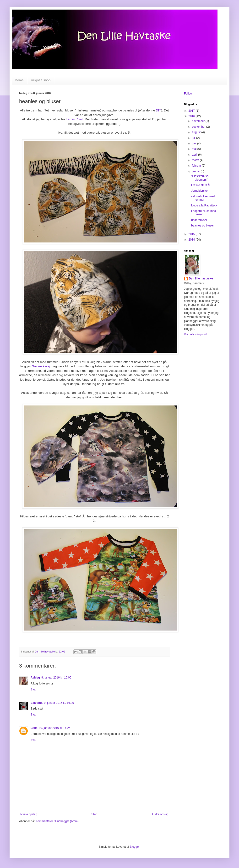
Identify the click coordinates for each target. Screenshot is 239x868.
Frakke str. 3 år (201, 185)
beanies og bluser (203, 226)
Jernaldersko (199, 191)
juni (195, 143)
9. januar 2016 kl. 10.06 (56, 678)
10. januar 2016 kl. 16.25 (55, 728)
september (199, 127)
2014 (192, 240)
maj (195, 149)
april (195, 155)
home (19, 80)
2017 (192, 111)
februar (197, 166)
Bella (34, 728)
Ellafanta (37, 703)
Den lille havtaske (201, 279)
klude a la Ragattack (204, 205)
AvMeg (35, 678)
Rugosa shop (41, 80)
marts (196, 160)
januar (196, 171)
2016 (192, 116)
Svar (34, 689)
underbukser (199, 220)
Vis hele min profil (195, 334)
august (197, 132)
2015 (192, 234)
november (199, 121)
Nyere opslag (29, 814)
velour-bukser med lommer (203, 198)
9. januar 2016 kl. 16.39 (59, 703)
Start (94, 814)
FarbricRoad (74, 119)
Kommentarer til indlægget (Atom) (57, 821)
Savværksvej (41, 366)
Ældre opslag (160, 814)
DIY (158, 110)
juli (194, 138)
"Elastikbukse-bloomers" (200, 178)
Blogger (135, 847)
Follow (188, 94)
